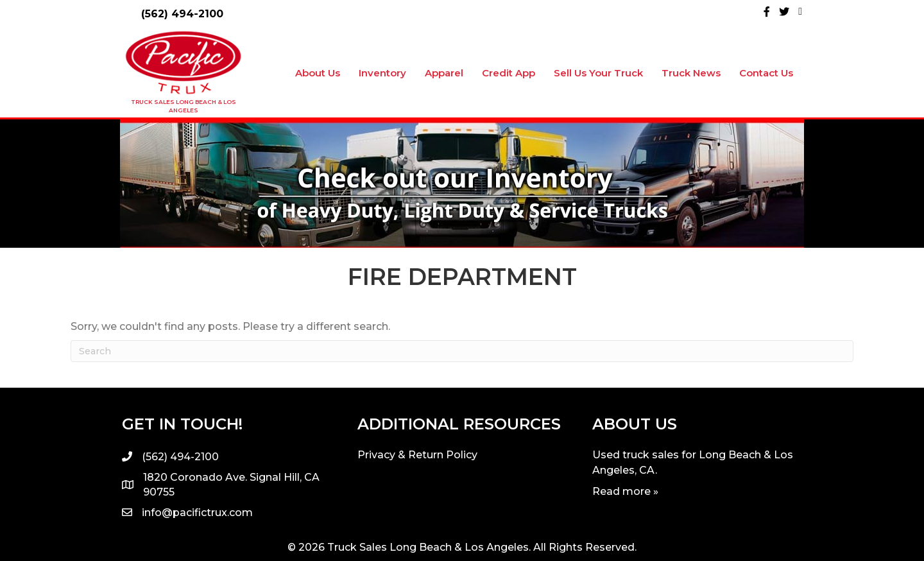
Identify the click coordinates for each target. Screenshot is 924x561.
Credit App (509, 73)
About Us (318, 73)
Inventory (382, 73)
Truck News (691, 73)
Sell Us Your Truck (598, 73)
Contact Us (766, 73)
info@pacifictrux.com (197, 513)
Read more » (625, 491)
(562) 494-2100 (182, 14)
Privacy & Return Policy (417, 455)
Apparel (444, 73)
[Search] (462, 351)
